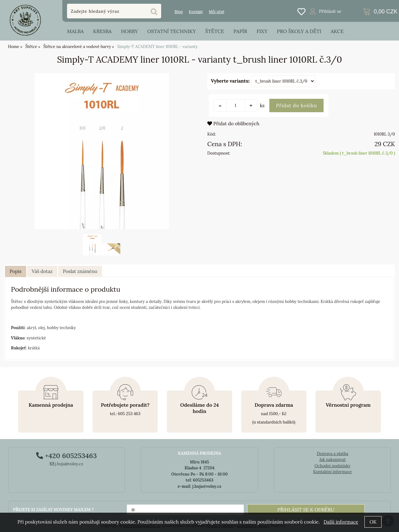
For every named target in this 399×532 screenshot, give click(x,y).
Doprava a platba (332, 454)
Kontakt (196, 12)
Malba (75, 31)
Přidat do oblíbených (233, 124)
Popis (16, 271)
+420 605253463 (66, 456)
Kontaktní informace (333, 472)
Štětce (215, 31)
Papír (240, 31)
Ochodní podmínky (332, 466)
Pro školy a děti (299, 31)
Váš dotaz (42, 271)
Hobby (129, 31)
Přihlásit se (330, 11)
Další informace (341, 522)
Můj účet (216, 12)
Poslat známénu (80, 271)
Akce (337, 31)
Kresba (102, 31)
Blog (179, 12)
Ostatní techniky (171, 31)
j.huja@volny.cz (67, 464)
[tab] (16, 271)
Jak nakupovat (332, 460)
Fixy (262, 31)
